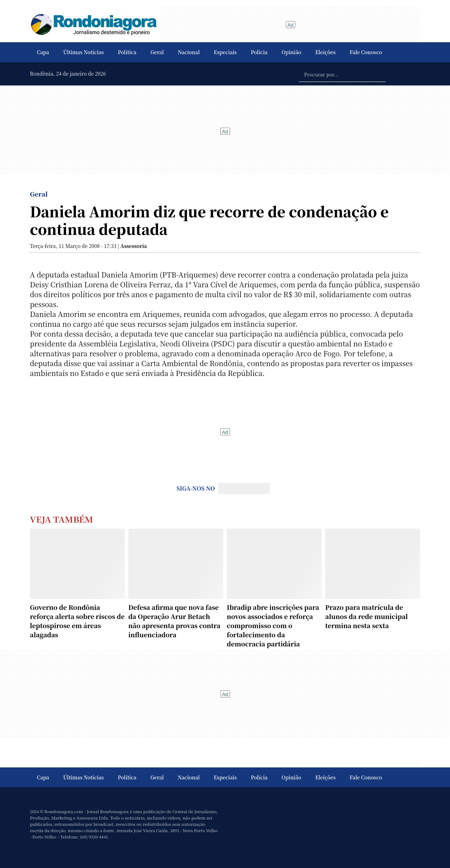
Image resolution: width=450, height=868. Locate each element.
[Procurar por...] (342, 74)
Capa (43, 52)
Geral (157, 52)
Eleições (326, 52)
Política (127, 52)
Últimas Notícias (83, 52)
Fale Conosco (366, 52)
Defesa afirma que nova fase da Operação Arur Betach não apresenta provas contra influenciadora (174, 621)
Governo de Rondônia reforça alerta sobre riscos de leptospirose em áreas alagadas (77, 621)
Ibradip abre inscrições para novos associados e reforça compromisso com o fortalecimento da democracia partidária (273, 625)
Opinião (291, 52)
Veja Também (62, 519)
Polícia (259, 52)
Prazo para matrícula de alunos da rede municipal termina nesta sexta (367, 616)
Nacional (189, 52)
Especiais (225, 52)
